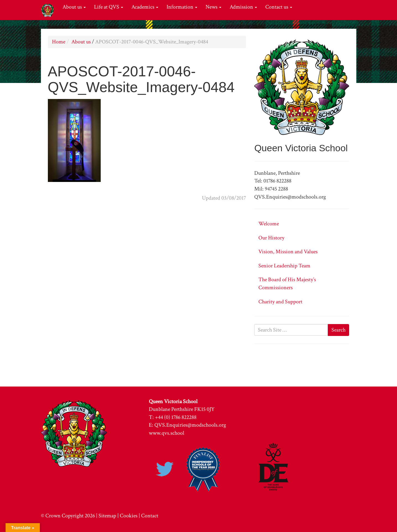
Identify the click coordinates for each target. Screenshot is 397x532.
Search (338, 330)
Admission (243, 7)
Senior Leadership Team (284, 266)
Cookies (129, 516)
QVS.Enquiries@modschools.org (190, 425)
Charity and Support (280, 302)
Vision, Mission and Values (288, 252)
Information (182, 7)
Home (59, 42)
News (213, 7)
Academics (145, 7)
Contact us (279, 7)
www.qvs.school (167, 433)
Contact (150, 516)
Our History (271, 238)
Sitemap (107, 516)
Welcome (269, 224)
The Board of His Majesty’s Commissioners (287, 284)
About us (74, 7)
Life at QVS (109, 7)
